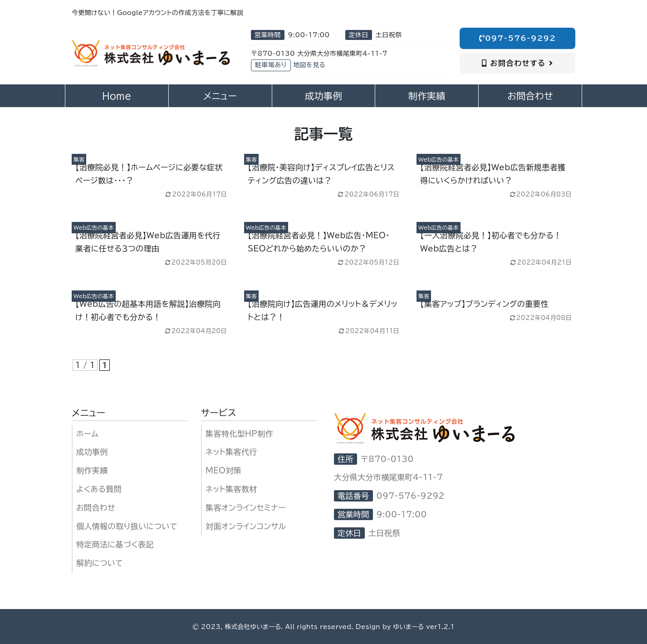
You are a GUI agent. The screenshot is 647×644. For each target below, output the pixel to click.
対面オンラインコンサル (246, 526)
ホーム (87, 434)
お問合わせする (517, 63)
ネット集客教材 (231, 489)
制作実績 (92, 470)
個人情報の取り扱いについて (127, 526)
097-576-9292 (518, 38)
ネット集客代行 (231, 452)
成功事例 (92, 452)
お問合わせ (96, 508)
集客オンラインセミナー (246, 508)
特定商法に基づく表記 (115, 544)
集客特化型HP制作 (239, 434)
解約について (100, 563)
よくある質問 (99, 489)
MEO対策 (223, 470)
